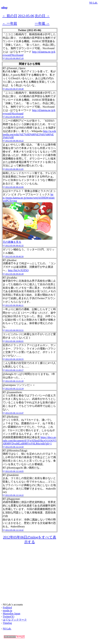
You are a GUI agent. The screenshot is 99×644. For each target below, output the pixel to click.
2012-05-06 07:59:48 (14, 89)
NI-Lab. (93, 3)
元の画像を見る (12, 242)
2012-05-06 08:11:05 (14, 169)
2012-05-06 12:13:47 (14, 413)
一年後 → (42, 23)
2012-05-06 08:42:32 (14, 245)
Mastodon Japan (11, 614)
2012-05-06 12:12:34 (14, 388)
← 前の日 (10, 16)
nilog (4, 8)
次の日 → (42, 16)
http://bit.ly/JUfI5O (18, 270)
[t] (4, 58)
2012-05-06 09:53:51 (14, 330)
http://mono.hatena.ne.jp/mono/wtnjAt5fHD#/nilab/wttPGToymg (29, 198)
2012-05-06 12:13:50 (14, 447)
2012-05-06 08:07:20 (14, 58)
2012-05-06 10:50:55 (14, 359)
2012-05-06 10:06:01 (14, 341)
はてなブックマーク (15, 620)
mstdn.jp (7, 611)
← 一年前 (10, 23)
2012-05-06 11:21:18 (14, 381)
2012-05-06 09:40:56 (14, 256)
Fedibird (7, 608)
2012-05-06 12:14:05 (14, 471)
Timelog (7, 623)
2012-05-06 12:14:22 (14, 495)
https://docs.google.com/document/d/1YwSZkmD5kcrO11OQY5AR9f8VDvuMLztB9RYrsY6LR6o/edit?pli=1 (29, 440)
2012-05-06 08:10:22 (14, 141)
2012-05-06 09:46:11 (14, 305)
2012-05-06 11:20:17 (14, 370)
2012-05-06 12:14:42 (14, 530)
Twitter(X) (8, 617)
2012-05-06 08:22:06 (14, 187)
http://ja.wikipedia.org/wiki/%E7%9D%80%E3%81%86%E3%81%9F (29, 134)
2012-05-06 (26, 16)
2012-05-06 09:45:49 (14, 274)
